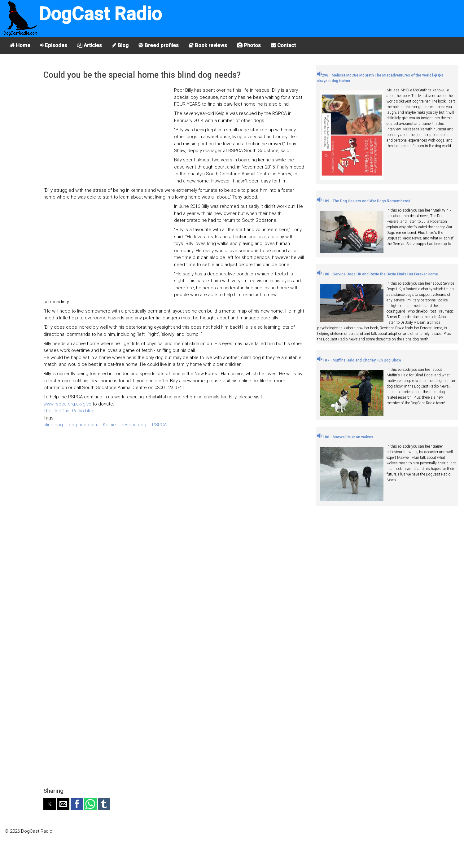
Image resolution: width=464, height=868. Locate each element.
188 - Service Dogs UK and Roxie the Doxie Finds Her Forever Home (378, 274)
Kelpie (109, 425)
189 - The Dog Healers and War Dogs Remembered (364, 201)
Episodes (54, 45)
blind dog (53, 425)
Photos (249, 45)
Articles (90, 45)
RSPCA (159, 425)
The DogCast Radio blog (69, 411)
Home (20, 45)
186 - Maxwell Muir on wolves (345, 437)
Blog (120, 45)
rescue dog (134, 425)
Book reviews (208, 45)
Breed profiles (159, 45)
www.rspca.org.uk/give (67, 404)
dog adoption (83, 425)
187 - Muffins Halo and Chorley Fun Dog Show (359, 360)
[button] (50, 804)
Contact (283, 45)
